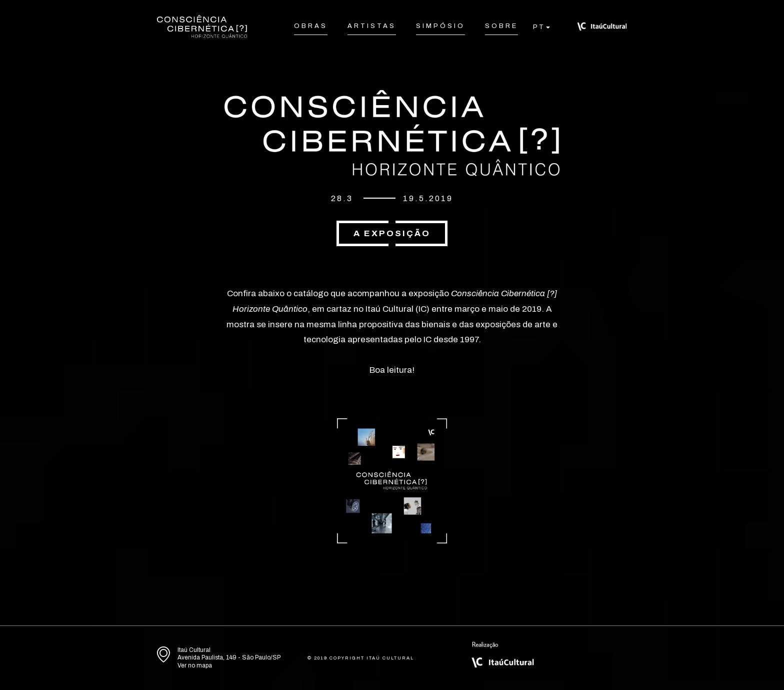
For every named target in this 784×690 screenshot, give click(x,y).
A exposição (392, 233)
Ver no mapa (195, 665)
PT (539, 27)
